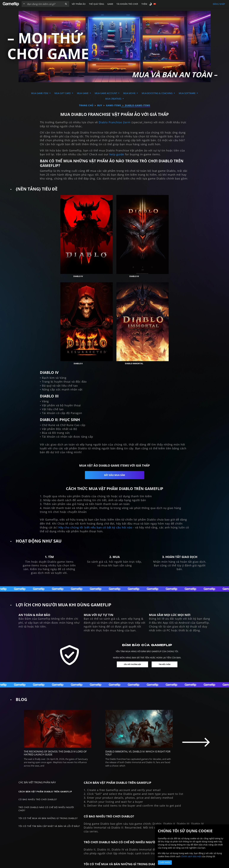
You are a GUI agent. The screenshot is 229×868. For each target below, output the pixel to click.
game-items (114, 105)
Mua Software (187, 93)
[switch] (151, 4)
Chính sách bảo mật (191, 856)
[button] (66, 4)
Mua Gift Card (63, 93)
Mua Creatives (114, 99)
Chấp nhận (165, 862)
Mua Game (83, 93)
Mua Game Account (106, 93)
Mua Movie (130, 93)
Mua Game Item (40, 93)
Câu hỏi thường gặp (131, 627)
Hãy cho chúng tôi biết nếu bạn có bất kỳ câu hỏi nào (95, 490)
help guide (117, 154)
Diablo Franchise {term (115, 122)
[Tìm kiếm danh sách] (44, 4)
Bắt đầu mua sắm (115, 438)
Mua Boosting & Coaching (157, 93)
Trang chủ (86, 105)
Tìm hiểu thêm (166, 627)
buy (100, 105)
